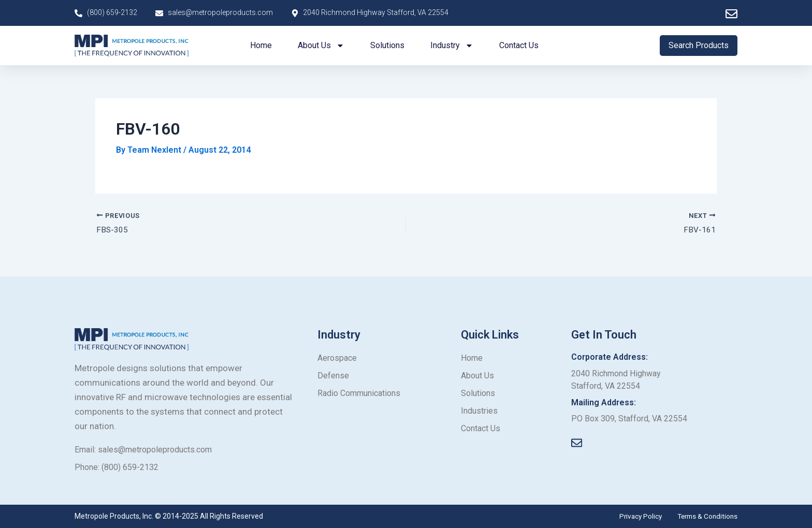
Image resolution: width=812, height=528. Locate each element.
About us (321, 46)
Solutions (387, 45)
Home (261, 45)
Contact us (519, 45)
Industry (452, 46)
